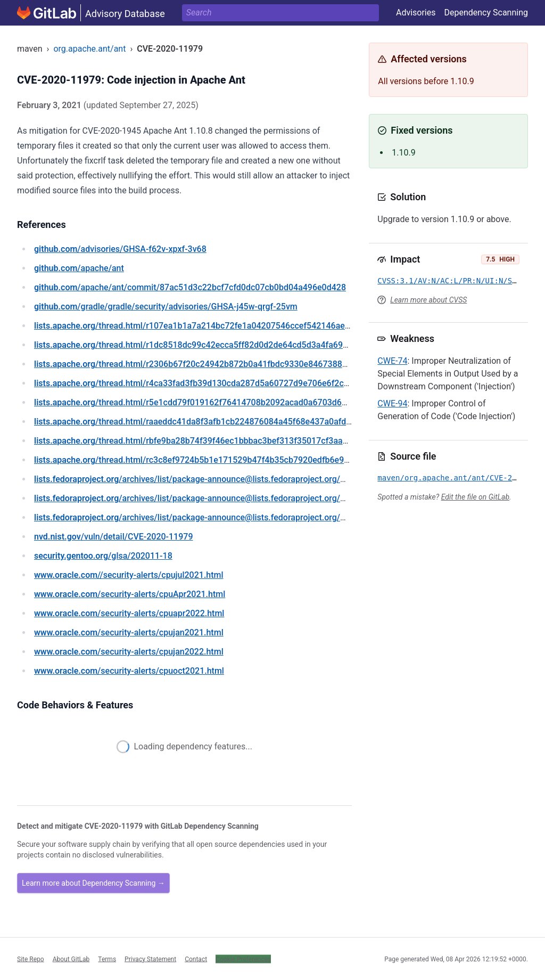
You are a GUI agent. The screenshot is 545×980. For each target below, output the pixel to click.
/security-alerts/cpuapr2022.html (129, 613)
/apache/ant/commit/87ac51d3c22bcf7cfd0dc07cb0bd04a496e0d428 (190, 287)
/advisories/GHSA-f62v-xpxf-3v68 (120, 249)
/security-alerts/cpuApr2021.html (130, 594)
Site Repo (31, 959)
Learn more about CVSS (428, 300)
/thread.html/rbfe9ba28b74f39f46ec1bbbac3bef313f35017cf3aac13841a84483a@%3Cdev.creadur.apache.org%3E (284, 441)
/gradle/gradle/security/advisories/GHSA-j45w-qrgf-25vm (166, 307)
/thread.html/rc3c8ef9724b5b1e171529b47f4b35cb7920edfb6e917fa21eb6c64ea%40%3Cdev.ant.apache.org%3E (282, 460)
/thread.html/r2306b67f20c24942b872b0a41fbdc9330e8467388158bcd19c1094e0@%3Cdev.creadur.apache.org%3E (288, 364)
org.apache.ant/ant (89, 49)
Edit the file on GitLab (475, 497)
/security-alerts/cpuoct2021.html (129, 671)
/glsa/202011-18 (103, 556)
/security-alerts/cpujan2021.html (129, 632)
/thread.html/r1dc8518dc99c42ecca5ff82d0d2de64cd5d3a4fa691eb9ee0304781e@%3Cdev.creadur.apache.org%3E (286, 345)
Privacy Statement (150, 959)
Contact (196, 959)
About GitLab (71, 959)
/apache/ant (79, 268)
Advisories (416, 13)
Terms (107, 959)
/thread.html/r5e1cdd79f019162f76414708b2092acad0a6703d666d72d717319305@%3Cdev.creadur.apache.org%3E (289, 402)
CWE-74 (392, 361)
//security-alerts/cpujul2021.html (129, 575)
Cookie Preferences (243, 959)
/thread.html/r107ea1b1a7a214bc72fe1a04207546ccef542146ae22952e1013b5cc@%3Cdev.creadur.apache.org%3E (287, 326)
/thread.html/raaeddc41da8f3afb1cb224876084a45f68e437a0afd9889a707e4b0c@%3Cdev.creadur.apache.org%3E (286, 422)
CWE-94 (392, 403)
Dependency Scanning (486, 13)
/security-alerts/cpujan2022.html (129, 652)
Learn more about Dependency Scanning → (93, 883)
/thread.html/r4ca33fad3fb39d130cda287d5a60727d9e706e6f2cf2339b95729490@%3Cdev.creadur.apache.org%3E (286, 383)
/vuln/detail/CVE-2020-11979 (113, 537)
